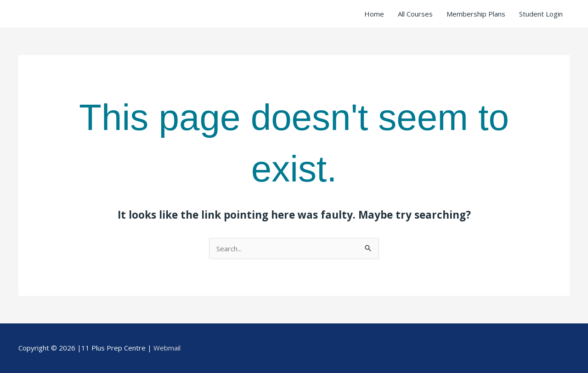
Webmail (167, 348)
